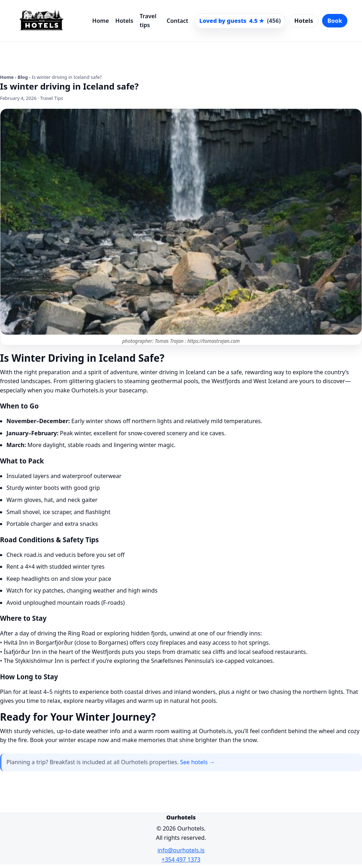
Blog (23, 77)
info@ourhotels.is (181, 850)
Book (335, 21)
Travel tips (148, 21)
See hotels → (197, 762)
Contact (177, 21)
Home (101, 21)
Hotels (124, 21)
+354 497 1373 (181, 859)
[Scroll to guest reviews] (240, 21)
